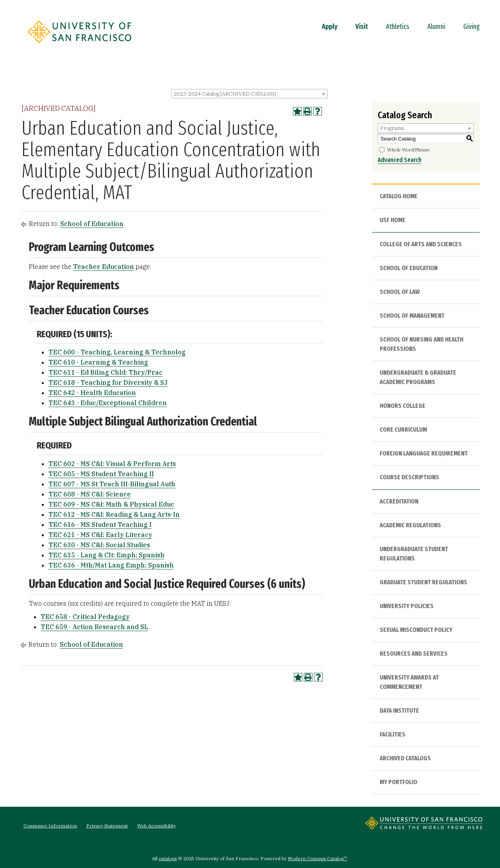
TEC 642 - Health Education (92, 393)
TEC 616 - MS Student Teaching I (100, 525)
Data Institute (399, 711)
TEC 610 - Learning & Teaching (98, 362)
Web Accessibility (156, 826)
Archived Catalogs (405, 758)
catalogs (168, 858)
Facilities (393, 734)
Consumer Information (50, 826)
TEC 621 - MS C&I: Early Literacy (100, 535)
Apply (330, 27)
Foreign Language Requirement (424, 453)
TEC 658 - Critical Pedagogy (85, 617)
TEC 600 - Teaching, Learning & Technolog (117, 352)
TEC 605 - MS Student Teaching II (101, 474)
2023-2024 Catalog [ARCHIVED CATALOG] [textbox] (225, 94)
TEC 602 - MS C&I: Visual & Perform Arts (112, 464)
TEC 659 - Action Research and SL (94, 627)
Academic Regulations (410, 525)
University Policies (407, 606)
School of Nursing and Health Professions (421, 344)
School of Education (92, 224)
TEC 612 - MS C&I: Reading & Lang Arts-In (114, 514)
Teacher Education (104, 267)
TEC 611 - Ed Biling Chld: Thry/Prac (105, 372)
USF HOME (393, 220)
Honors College (403, 406)
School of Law (400, 292)
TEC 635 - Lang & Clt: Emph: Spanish (106, 555)
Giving (471, 27)
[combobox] (250, 94)
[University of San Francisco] (79, 46)
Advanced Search (400, 160)
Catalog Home (399, 196)
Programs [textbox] (392, 128)
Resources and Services (414, 654)
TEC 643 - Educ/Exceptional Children (108, 403)
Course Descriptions (409, 477)
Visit (362, 27)
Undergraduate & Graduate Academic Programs (418, 377)
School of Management (412, 316)
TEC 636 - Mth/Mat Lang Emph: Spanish (111, 565)
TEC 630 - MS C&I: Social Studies (99, 545)
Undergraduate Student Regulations (414, 554)
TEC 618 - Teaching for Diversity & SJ (108, 382)
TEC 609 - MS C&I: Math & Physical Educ (111, 504)
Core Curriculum (403, 430)
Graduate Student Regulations (423, 582)
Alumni (436, 27)
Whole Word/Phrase (408, 150)
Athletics (398, 27)
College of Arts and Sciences (421, 244)
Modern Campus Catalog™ (317, 858)
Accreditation (399, 501)
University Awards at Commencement (409, 682)
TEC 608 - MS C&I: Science (90, 494)
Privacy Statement (107, 826)
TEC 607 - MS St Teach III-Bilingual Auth (112, 484)
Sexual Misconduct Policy (416, 630)
